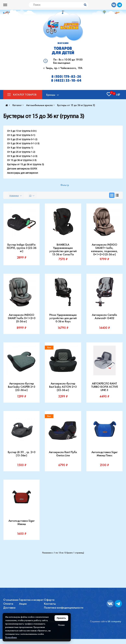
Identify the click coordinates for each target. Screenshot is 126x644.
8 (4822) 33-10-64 (66, 80)
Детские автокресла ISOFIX (22, 169)
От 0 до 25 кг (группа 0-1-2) (22, 139)
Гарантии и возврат (31, 600)
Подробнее (11, 637)
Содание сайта (99, 621)
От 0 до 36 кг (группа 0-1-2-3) (23, 143)
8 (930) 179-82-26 (66, 77)
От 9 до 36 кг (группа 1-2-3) (22, 156)
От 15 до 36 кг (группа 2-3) (22, 160)
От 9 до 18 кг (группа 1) (20, 148)
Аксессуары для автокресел (23, 173)
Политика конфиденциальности (64, 607)
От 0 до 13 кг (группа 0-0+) (22, 131)
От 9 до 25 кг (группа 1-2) (21, 152)
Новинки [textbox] (14, 195)
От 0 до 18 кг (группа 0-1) (21, 135)
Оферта (49, 600)
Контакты (50, 604)
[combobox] (16, 195)
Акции (23, 604)
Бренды (51, 95)
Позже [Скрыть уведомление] (61, 625)
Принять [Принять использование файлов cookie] (61, 618)
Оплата (8, 604)
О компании (11, 600)
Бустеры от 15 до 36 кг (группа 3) (25, 164)
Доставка (9, 607)
